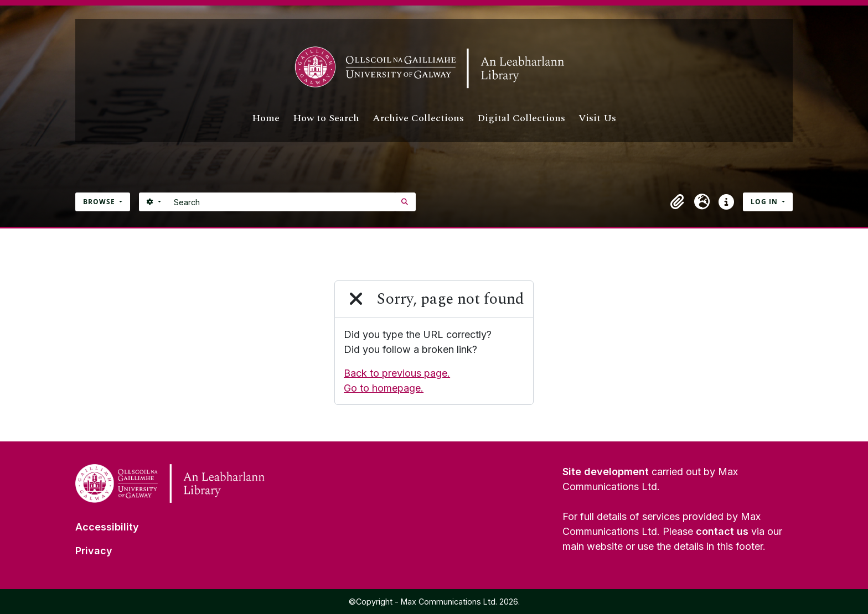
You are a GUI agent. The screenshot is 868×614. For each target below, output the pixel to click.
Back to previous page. (397, 373)
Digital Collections (521, 118)
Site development (606, 472)
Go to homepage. (384, 388)
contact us (722, 531)
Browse (100, 202)
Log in (765, 202)
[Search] (281, 202)
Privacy (94, 551)
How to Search (326, 118)
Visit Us (597, 118)
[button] (678, 202)
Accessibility (107, 527)
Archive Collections (418, 118)
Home (266, 118)
